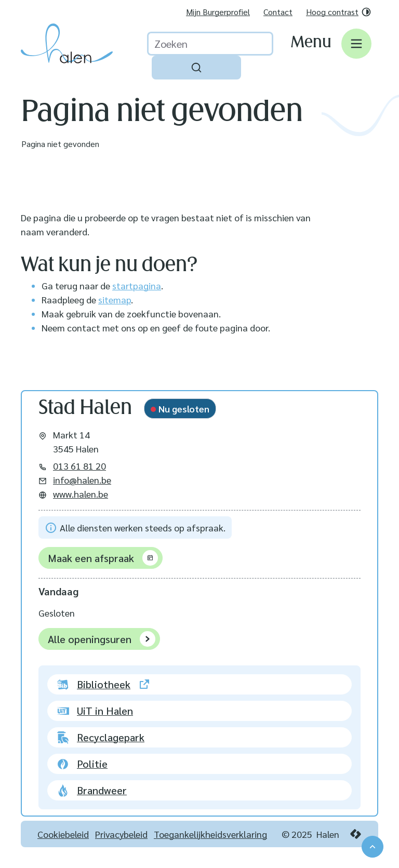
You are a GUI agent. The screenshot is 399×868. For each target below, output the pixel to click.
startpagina (137, 285)
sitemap (115, 299)
